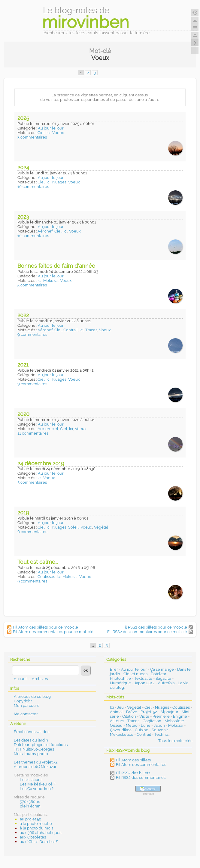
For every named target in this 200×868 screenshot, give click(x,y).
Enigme (180, 716)
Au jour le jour (51, 128)
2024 (23, 167)
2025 (23, 118)
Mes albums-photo (31, 754)
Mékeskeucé (122, 734)
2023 (23, 217)
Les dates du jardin (31, 740)
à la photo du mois (36, 828)
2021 (23, 365)
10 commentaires (33, 187)
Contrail (71, 330)
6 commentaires (32, 532)
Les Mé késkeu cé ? (38, 784)
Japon (159, 725)
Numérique (120, 683)
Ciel (41, 133)
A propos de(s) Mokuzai (35, 767)
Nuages (59, 182)
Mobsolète (174, 721)
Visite (144, 716)
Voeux (58, 133)
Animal (116, 712)
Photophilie (120, 678)
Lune (146, 725)
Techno (161, 734)
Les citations (31, 780)
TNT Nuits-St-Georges (34, 749)
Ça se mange (162, 669)
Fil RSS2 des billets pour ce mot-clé (155, 627)
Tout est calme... (38, 562)
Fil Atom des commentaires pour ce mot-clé (53, 632)
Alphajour (169, 712)
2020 (23, 414)
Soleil (73, 527)
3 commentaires (32, 137)
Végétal (101, 527)
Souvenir (160, 730)
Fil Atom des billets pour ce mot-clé (45, 627)
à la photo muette (36, 824)
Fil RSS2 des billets (133, 773)
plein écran (30, 806)
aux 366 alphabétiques (41, 833)
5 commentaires (32, 285)
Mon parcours (26, 706)
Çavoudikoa (121, 730)
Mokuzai (51, 281)
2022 (23, 315)
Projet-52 (149, 712)
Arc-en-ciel (48, 429)
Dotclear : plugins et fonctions (41, 745)
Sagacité (163, 678)
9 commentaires (32, 334)
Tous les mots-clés (175, 741)
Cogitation (152, 721)
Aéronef (45, 231)
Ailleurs (117, 721)
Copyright (23, 701)
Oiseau (116, 725)
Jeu (120, 707)
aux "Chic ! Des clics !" (39, 842)
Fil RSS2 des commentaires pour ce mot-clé (147, 632)
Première (161, 716)
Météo (132, 725)
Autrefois (166, 683)
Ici (48, 133)
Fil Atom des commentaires (141, 765)
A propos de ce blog (32, 696)
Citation (129, 716)
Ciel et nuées (135, 674)
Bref (114, 669)
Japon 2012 (144, 683)
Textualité (143, 678)
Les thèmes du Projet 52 (36, 762)
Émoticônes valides (32, 732)
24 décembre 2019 (41, 463)
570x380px (30, 802)
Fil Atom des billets (133, 760)
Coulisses (46, 577)
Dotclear (159, 674)
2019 (23, 512)
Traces (91, 330)
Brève (132, 712)
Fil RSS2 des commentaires (141, 777)
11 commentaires (33, 433)
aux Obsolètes (33, 837)
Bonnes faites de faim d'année (56, 266)
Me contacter (26, 714)
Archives (40, 679)
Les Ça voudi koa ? (37, 789)
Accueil (21, 679)
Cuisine (142, 730)
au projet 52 (30, 819)
